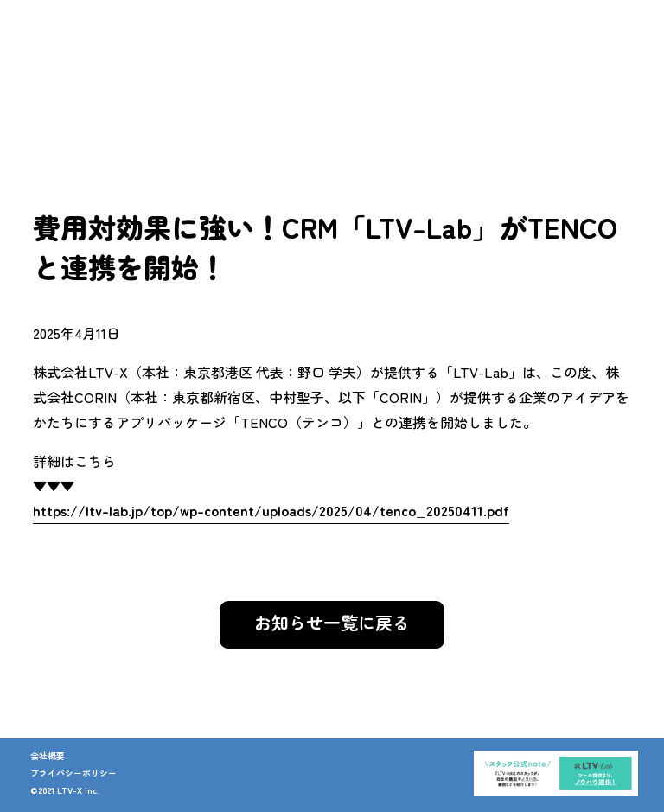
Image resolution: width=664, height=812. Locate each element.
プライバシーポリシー (73, 773)
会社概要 (48, 755)
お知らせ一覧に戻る (332, 622)
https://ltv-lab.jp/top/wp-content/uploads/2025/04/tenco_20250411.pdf (271, 510)
